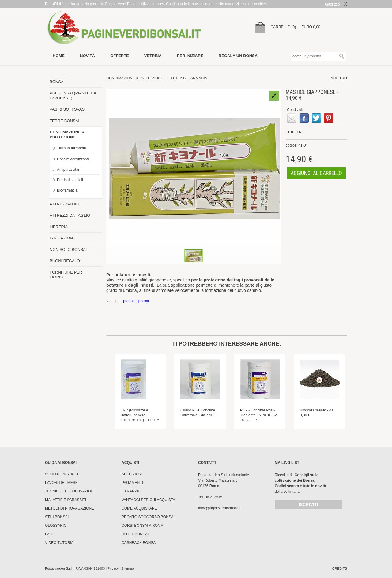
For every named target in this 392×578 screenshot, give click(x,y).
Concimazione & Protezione (135, 78)
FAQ (49, 534)
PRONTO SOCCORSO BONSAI (148, 517)
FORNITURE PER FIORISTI (66, 275)
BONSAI (57, 82)
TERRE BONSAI (64, 121)
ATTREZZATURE (65, 204)
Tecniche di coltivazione (70, 491)
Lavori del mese (61, 483)
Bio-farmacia (67, 190)
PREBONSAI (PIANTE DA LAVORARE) (73, 96)
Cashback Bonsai (139, 543)
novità (87, 56)
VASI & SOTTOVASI (68, 109)
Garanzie (131, 491)
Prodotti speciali (70, 180)
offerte (120, 56)
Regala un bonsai (239, 56)
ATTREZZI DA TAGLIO (70, 215)
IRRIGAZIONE (63, 238)
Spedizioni (132, 474)
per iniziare (190, 56)
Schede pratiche (62, 474)
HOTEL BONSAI (135, 534)
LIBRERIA (59, 227)
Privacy (113, 568)
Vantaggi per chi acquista (148, 500)
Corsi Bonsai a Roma (142, 526)
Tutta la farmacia (71, 148)
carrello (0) (283, 27)
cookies (260, 4)
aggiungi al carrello (316, 173)
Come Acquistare (139, 508)
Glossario (56, 526)
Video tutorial (60, 543)
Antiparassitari (69, 170)
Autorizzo (332, 4)
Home (59, 56)
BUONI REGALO (65, 261)
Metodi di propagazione (70, 508)
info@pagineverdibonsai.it (219, 508)
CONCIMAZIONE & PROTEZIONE (67, 134)
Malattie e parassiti (66, 500)
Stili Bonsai (57, 517)
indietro (338, 78)
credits (340, 568)
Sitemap (127, 568)
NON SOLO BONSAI (68, 249)
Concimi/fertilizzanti (73, 159)
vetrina (153, 56)
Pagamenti (132, 483)
